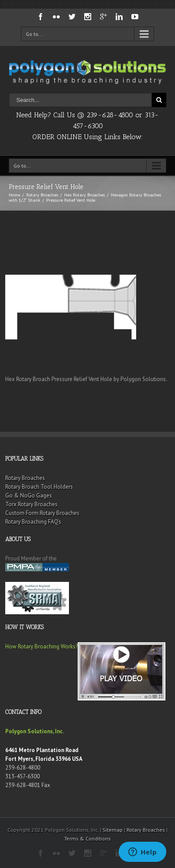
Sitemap (113, 830)
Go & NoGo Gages (29, 495)
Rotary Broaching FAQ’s (33, 522)
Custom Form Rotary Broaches (42, 513)
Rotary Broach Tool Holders (39, 487)
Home (14, 195)
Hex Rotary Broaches (84, 195)
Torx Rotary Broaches (31, 504)
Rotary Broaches (42, 195)
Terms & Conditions (87, 838)
